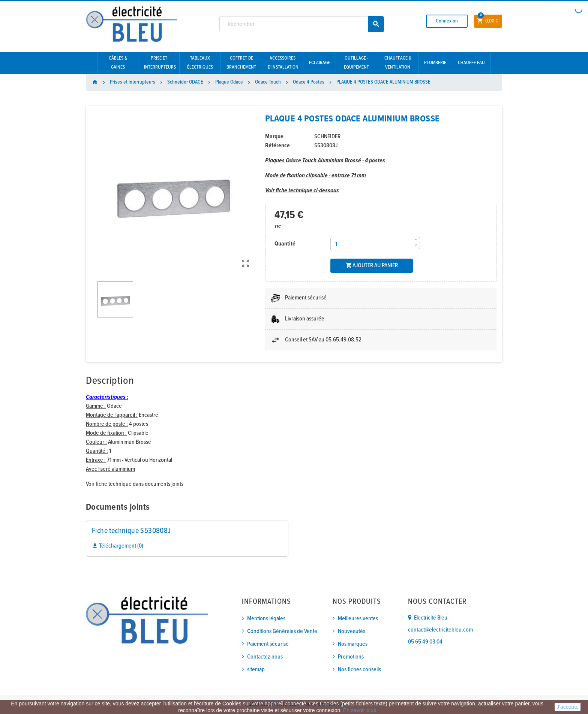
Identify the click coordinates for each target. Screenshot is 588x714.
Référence (277, 146)
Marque (274, 137)
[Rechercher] (302, 24)
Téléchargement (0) (118, 546)
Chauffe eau (471, 63)
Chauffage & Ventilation (398, 63)
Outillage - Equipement (356, 63)
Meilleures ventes (358, 619)
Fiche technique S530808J (131, 531)
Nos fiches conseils (359, 670)
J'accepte (568, 707)
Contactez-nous (265, 657)
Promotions (351, 657)
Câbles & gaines (118, 63)
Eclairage (319, 63)
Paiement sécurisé (268, 644)
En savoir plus (360, 710)
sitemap (256, 670)
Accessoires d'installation (283, 63)
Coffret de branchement (241, 63)
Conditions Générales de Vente (282, 631)
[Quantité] (371, 244)
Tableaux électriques (200, 63)
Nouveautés (352, 631)
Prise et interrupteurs (160, 63)
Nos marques (353, 644)
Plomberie (435, 63)
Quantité (285, 244)
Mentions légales (266, 619)
